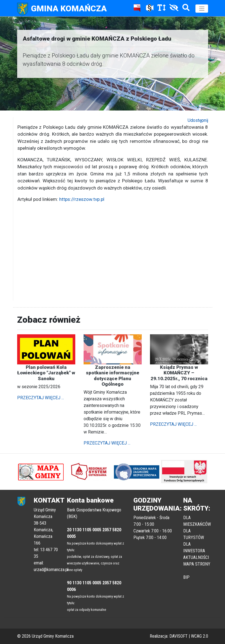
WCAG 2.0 (200, 636)
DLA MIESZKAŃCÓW (197, 521)
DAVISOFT (179, 636)
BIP (186, 577)
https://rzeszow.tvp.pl (82, 199)
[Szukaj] (185, 9)
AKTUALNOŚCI (196, 557)
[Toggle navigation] (202, 9)
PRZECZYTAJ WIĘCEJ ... (41, 398)
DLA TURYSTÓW (194, 534)
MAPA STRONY (197, 564)
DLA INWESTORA (194, 547)
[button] (32, 472)
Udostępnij (198, 120)
